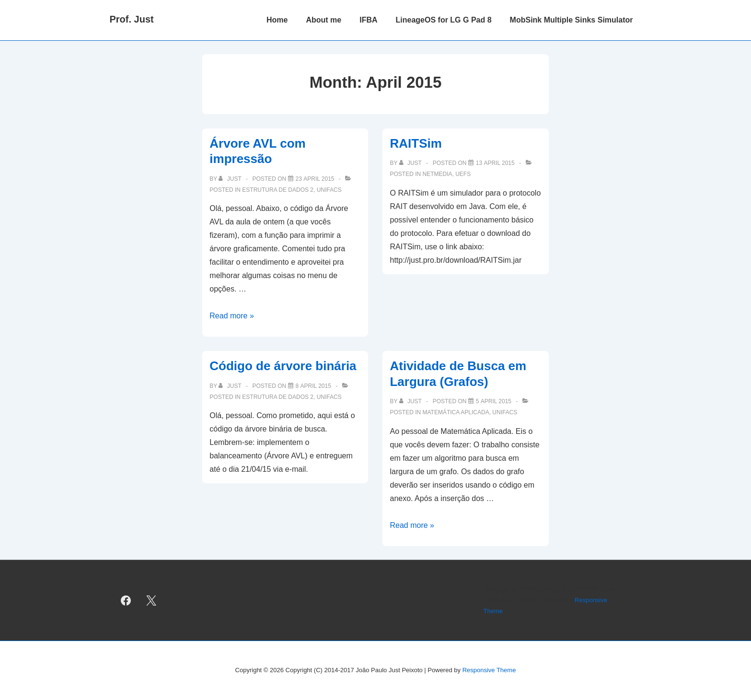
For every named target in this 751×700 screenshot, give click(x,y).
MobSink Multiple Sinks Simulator (572, 20)
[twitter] (151, 600)
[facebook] (126, 600)
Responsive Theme (489, 670)
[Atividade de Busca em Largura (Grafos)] (494, 401)
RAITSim (416, 143)
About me (324, 20)
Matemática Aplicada (456, 412)
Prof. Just (132, 19)
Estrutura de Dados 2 (278, 190)
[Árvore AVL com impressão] (315, 179)
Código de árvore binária (283, 366)
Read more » (232, 316)
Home (277, 20)
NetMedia (438, 174)
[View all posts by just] (231, 179)
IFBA (368, 20)
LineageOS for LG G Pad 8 (444, 20)
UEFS (463, 174)
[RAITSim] (495, 163)
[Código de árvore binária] (313, 386)
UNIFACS (329, 190)
